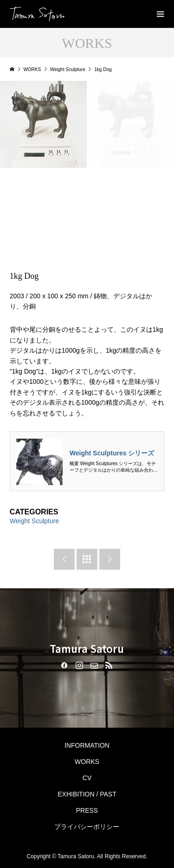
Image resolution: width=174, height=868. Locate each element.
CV (87, 778)
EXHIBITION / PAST (87, 794)
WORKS (87, 762)
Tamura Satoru (87, 648)
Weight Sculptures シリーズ (112, 453)
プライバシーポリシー (87, 827)
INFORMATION (87, 745)
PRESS (87, 810)
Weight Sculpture (34, 521)
